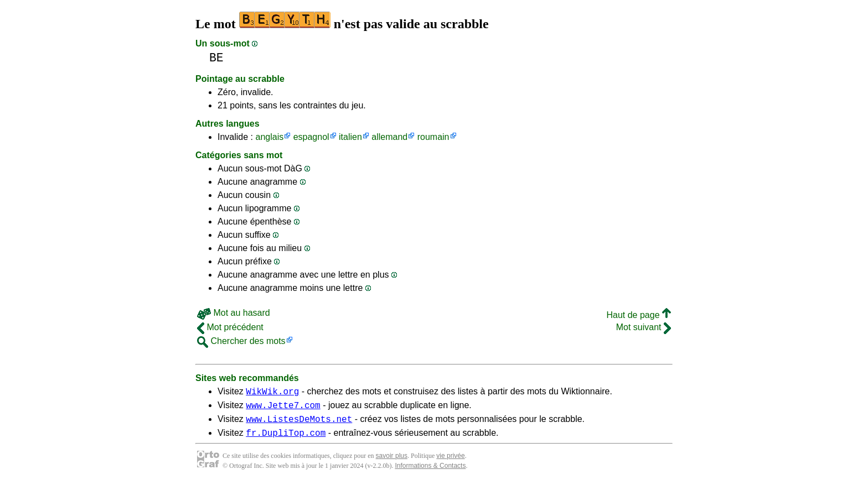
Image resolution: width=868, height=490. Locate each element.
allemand (389, 137)
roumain (433, 137)
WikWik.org (272, 393)
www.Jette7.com (283, 408)
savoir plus (392, 462)
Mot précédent (230, 327)
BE (216, 58)
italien (350, 137)
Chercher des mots (241, 341)
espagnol (311, 137)
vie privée (450, 462)
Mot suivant (644, 327)
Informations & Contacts (430, 472)
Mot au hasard (234, 313)
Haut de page (639, 315)
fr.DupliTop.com (286, 439)
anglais (269, 137)
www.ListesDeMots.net (299, 424)
